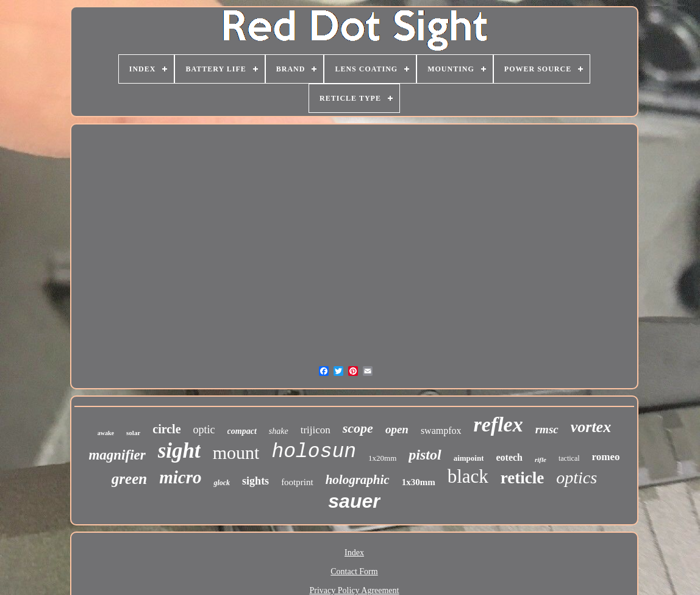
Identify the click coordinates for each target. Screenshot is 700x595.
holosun (314, 452)
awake (106, 433)
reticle (522, 478)
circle (166, 429)
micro (180, 477)
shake (279, 431)
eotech (509, 457)
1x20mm (382, 458)
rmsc (547, 429)
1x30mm (419, 482)
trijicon (316, 430)
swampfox (441, 431)
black (468, 476)
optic (204, 430)
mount (236, 453)
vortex (591, 427)
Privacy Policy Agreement (355, 590)
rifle (541, 460)
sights (255, 481)
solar (133, 433)
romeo (606, 457)
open (397, 429)
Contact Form (354, 572)
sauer (354, 501)
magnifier (117, 455)
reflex (498, 424)
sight (179, 451)
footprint (297, 482)
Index (354, 553)
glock (222, 483)
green (129, 479)
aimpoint (469, 458)
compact (242, 431)
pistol (425, 455)
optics (577, 478)
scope (358, 428)
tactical (569, 458)
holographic (358, 480)
